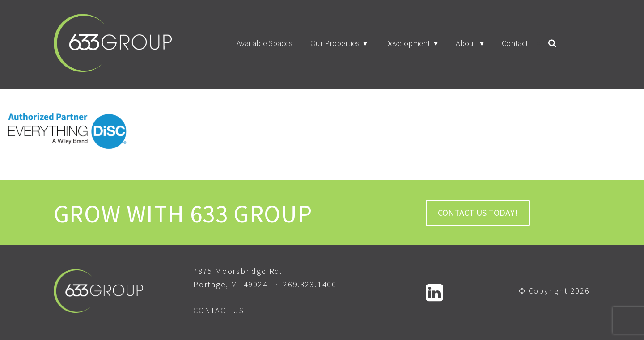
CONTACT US (219, 310)
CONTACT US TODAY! (478, 212)
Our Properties (335, 43)
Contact (515, 43)
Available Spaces (265, 43)
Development (408, 43)
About (466, 43)
